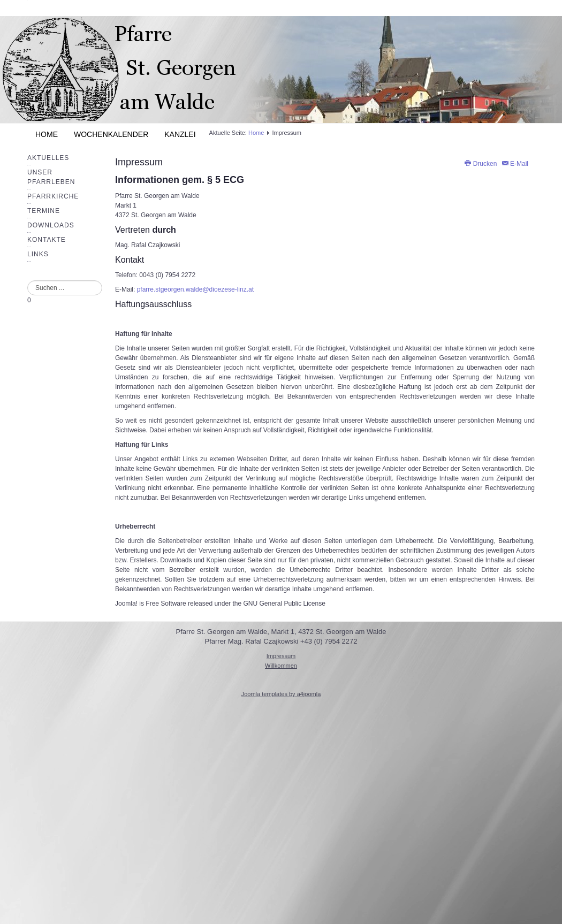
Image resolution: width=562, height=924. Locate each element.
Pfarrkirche (53, 196)
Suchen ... (28, 281)
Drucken (481, 164)
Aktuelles (48, 158)
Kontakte (47, 240)
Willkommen (281, 666)
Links (38, 254)
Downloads (51, 225)
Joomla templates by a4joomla (281, 694)
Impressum (139, 162)
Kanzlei (180, 134)
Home (47, 134)
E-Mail (515, 164)
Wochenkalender (111, 134)
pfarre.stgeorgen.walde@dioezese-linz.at (195, 289)
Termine (44, 211)
